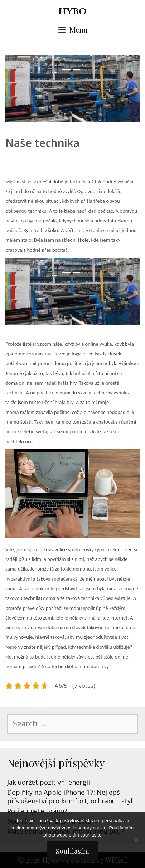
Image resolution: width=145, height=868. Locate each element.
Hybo (72, 12)
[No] (136, 840)
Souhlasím (72, 851)
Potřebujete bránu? (37, 811)
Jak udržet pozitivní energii (49, 782)
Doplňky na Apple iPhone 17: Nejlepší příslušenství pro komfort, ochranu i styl (70, 796)
